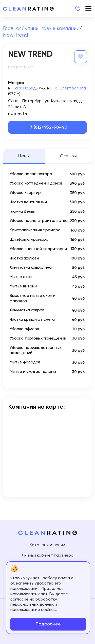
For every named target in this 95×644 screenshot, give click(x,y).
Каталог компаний (48, 545)
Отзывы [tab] (68, 156)
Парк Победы (25, 88)
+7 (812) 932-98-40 (48, 127)
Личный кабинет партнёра (48, 556)
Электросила (73, 88)
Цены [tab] (24, 156)
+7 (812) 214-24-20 (78, 9)
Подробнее (48, 624)
